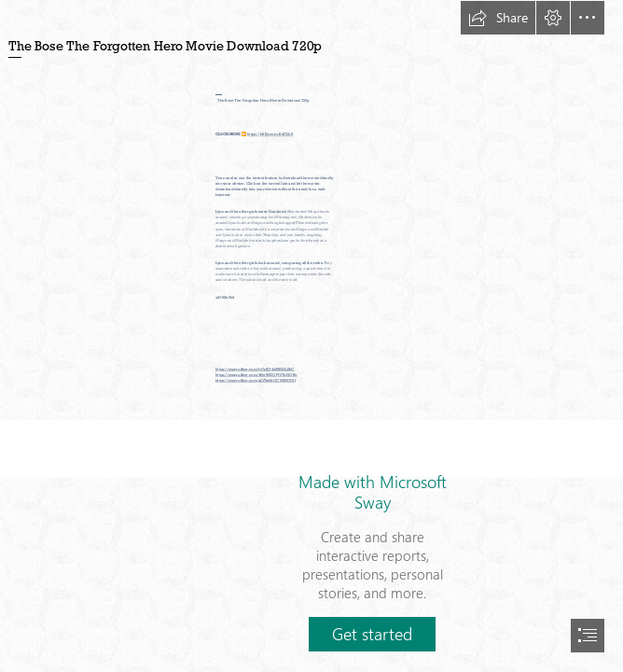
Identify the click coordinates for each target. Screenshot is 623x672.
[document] (311, 336)
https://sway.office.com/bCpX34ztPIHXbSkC (255, 369)
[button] (498, 18)
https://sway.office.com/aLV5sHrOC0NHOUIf (256, 380)
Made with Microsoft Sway (373, 492)
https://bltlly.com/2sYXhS (270, 134)
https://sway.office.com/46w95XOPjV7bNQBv (256, 374)
